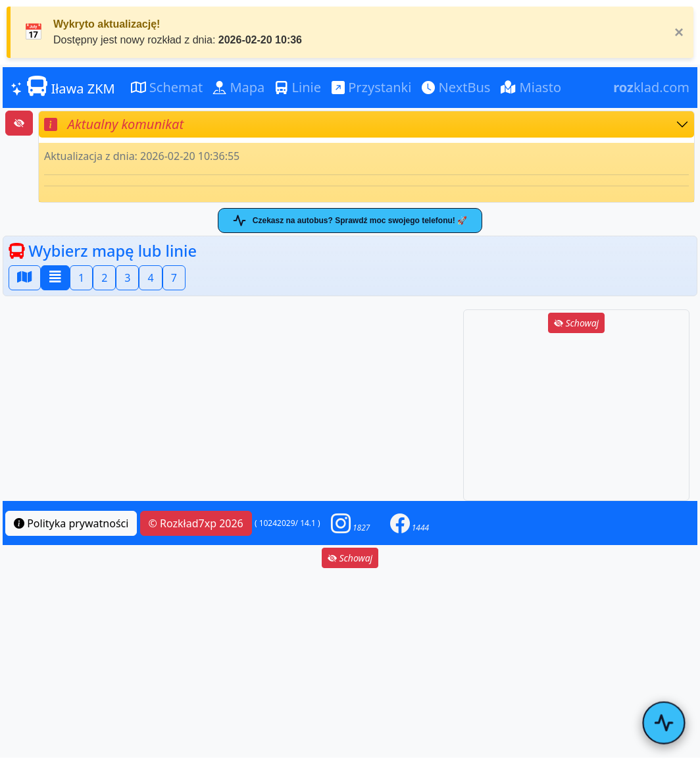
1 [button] (81, 278)
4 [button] (150, 278)
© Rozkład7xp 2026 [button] (196, 523)
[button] (351, 523)
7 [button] (174, 278)
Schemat (167, 87)
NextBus (456, 87)
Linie (298, 87)
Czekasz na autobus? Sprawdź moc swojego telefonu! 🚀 (350, 221)
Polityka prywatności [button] (71, 523)
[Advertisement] (576, 418)
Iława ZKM (63, 87)
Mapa (239, 87)
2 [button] (104, 278)
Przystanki (371, 87)
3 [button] (127, 278)
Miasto (531, 87)
